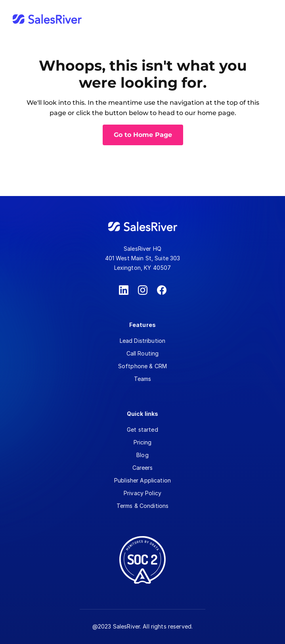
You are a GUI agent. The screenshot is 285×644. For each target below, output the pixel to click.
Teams (143, 379)
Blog (142, 455)
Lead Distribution (142, 341)
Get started (142, 430)
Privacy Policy (142, 493)
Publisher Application (142, 480)
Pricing (143, 442)
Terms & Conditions (143, 506)
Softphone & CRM (142, 366)
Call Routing (143, 353)
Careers (143, 468)
